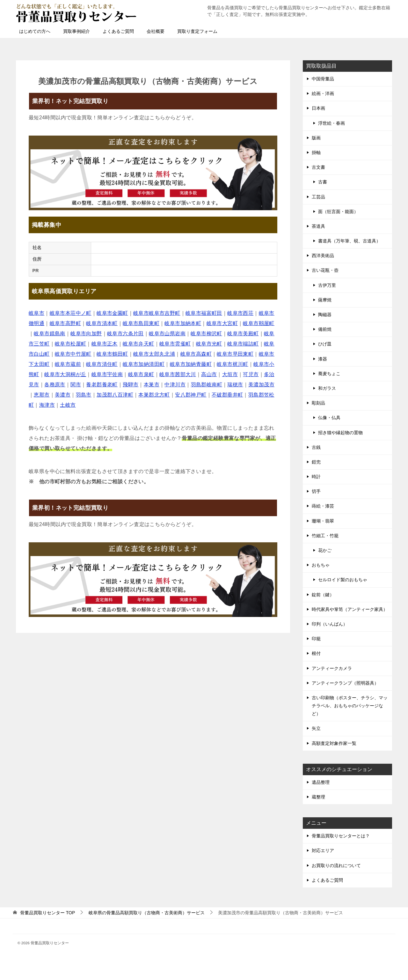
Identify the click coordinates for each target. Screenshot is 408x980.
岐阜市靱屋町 (259, 323)
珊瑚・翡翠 (323, 521)
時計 (316, 477)
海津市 (47, 405)
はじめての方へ (35, 31)
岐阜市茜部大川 (178, 374)
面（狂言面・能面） (338, 212)
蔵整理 (318, 797)
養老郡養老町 (102, 385)
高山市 (209, 374)
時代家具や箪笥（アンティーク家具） (350, 609)
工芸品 (318, 197)
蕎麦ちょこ (329, 374)
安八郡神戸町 (191, 395)
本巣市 (152, 385)
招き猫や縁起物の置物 (340, 433)
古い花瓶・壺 (325, 270)
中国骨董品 (323, 79)
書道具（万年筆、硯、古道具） (349, 241)
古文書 (318, 167)
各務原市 (55, 385)
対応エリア (323, 850)
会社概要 (156, 31)
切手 (316, 491)
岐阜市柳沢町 (206, 334)
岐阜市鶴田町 (112, 354)
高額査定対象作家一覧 (334, 743)
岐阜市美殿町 (243, 334)
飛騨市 (131, 385)
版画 (316, 138)
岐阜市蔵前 (68, 364)
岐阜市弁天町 (138, 344)
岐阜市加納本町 (183, 323)
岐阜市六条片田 (125, 334)
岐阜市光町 (209, 344)
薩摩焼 (325, 300)
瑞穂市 (235, 385)
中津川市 (175, 385)
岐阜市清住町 (102, 364)
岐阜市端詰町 (243, 344)
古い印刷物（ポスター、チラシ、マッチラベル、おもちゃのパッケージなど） (350, 706)
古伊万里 (327, 285)
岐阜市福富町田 (204, 313)
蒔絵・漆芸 (323, 506)
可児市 (251, 374)
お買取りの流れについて (336, 865)
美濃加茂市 (261, 385)
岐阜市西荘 (240, 313)
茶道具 (318, 226)
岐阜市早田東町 (235, 354)
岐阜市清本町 (102, 323)
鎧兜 (316, 462)
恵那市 (42, 395)
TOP (47, 913)
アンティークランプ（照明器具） (345, 683)
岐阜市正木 (105, 344)
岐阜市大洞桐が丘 (65, 374)
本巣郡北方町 (154, 395)
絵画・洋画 (323, 93)
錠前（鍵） (323, 595)
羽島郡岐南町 (207, 385)
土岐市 (68, 405)
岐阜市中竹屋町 (73, 354)
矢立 (316, 728)
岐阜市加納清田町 (144, 364)
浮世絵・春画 (331, 123)
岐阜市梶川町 (232, 364)
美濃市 (63, 395)
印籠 (316, 639)
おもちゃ (321, 565)
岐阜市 (36, 313)
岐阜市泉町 (141, 374)
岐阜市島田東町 (141, 323)
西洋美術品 (323, 256)
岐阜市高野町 (65, 323)
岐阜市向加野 (86, 334)
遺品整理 (321, 782)
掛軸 (316, 152)
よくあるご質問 (118, 31)
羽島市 (84, 395)
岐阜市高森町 (196, 354)
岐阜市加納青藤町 (191, 364)
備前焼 (325, 329)
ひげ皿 (325, 344)
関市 (76, 385)
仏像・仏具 (329, 418)
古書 (323, 182)
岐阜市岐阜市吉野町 (157, 313)
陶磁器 (325, 315)
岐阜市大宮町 (222, 323)
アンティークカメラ (332, 668)
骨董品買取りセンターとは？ (341, 836)
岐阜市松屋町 (70, 344)
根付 (316, 653)
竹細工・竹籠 (325, 536)
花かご (325, 550)
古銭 (316, 447)
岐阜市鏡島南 (49, 334)
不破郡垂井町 (227, 395)
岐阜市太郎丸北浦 (154, 354)
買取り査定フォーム (197, 31)
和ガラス (327, 388)
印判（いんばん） (330, 624)
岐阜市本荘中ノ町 (71, 313)
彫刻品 (318, 403)
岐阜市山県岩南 (167, 334)
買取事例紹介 (76, 31)
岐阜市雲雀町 (175, 344)
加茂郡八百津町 (115, 395)
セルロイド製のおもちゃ (343, 580)
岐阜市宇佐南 (107, 374)
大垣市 (230, 374)
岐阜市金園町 (112, 313)
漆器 (323, 359)
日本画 (318, 108)
